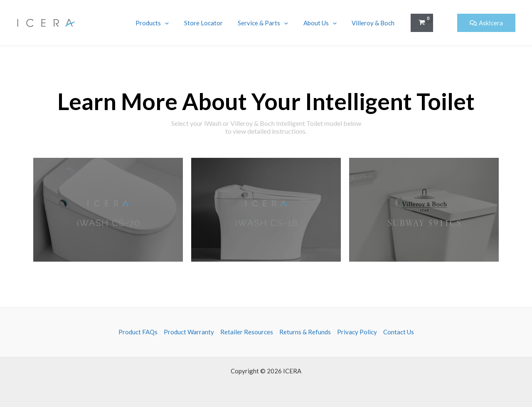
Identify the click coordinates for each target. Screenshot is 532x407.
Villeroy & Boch (375, 23)
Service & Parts (270, 23)
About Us (324, 23)
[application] (177, 23)
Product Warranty (189, 332)
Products (165, 23)
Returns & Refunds (305, 332)
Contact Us (399, 332)
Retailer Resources (247, 332)
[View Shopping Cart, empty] (422, 23)
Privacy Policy (357, 332)
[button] (445, 23)
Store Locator (213, 23)
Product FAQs (138, 332)
